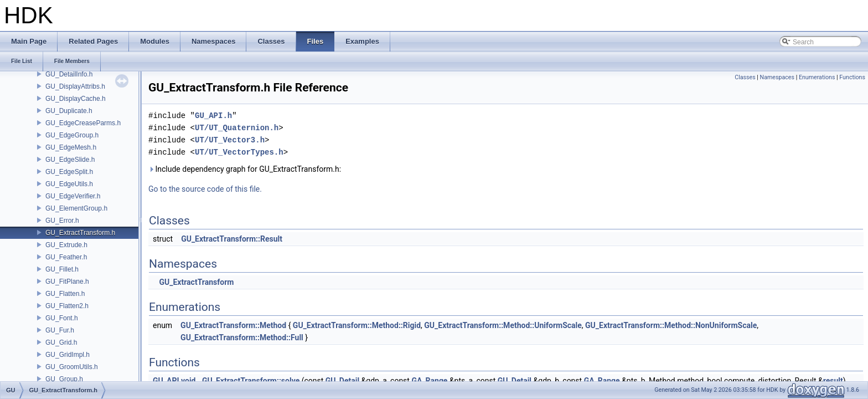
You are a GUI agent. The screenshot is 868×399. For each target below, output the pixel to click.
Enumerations (817, 77)
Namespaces (777, 77)
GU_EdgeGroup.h (72, 135)
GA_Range (429, 381)
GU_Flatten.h (65, 294)
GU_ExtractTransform (196, 282)
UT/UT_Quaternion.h (237, 128)
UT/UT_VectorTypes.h (239, 152)
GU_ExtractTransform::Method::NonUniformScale (671, 325)
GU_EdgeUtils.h (69, 184)
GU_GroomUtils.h (72, 367)
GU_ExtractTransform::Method (233, 325)
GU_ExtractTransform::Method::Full (242, 337)
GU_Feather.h (66, 257)
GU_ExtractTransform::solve (251, 381)
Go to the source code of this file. (205, 189)
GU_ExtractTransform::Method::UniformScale (503, 325)
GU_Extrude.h (66, 245)
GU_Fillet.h (62, 269)
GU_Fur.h (60, 330)
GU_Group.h (64, 379)
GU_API (166, 381)
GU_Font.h (62, 318)
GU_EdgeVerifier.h (73, 196)
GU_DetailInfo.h (69, 74)
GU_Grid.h (61, 342)
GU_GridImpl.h (68, 355)
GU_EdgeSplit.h (69, 172)
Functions (852, 77)
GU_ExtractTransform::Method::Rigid (357, 325)
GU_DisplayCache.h (76, 99)
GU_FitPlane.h (67, 282)
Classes (745, 77)
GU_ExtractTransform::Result (232, 239)
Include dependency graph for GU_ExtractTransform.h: (245, 169)
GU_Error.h (62, 221)
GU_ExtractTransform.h (80, 233)
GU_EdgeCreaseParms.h (83, 123)
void (188, 381)
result (833, 381)
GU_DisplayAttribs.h (75, 86)
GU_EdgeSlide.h (70, 160)
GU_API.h (213, 116)
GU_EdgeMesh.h (71, 147)
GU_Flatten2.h (67, 306)
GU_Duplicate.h (69, 111)
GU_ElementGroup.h (76, 208)
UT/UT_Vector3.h (230, 140)
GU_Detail (342, 381)
